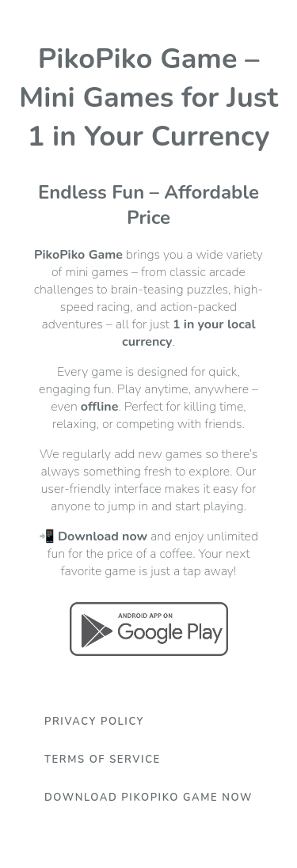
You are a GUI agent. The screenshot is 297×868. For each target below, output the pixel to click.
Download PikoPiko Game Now (148, 798)
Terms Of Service (103, 760)
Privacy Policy (94, 722)
